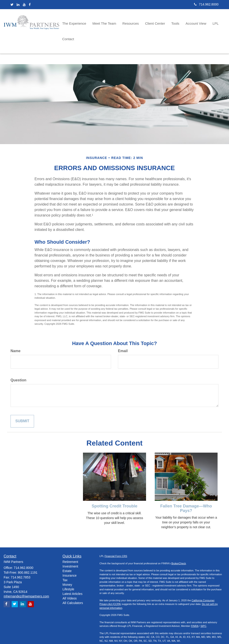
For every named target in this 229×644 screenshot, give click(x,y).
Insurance (70, 558)
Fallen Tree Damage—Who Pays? (186, 491)
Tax (65, 562)
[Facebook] (30, 5)
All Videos (70, 581)
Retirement (70, 544)
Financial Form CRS (116, 538)
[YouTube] (24, 5)
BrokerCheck (179, 546)
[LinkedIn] (18, 5)
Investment (70, 549)
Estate (67, 553)
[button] (77, 23)
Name (16, 333)
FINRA (195, 608)
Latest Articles (73, 576)
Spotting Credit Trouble (114, 488)
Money (67, 567)
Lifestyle (68, 571)
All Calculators (73, 585)
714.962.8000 (206, 4)
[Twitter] (12, 5)
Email (123, 333)
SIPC (203, 608)
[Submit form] (22, 403)
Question (18, 362)
